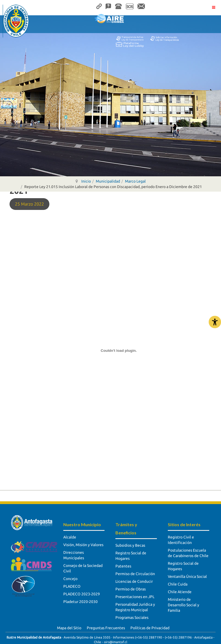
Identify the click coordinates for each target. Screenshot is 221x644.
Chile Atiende (180, 592)
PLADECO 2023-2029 (82, 594)
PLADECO (72, 586)
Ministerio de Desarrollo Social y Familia (183, 605)
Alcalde (70, 537)
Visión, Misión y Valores (83, 545)
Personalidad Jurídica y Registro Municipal (135, 607)
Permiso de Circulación (135, 574)
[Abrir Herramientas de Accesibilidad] (215, 322)
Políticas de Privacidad (150, 628)
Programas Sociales (132, 617)
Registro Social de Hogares (131, 556)
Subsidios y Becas (130, 545)
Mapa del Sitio (69, 628)
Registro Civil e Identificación (181, 540)
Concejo (70, 579)
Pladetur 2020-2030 (80, 602)
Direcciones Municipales (74, 555)
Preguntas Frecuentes (106, 628)
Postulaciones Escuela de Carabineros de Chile (188, 553)
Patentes (123, 566)
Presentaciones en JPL (135, 597)
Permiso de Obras (131, 589)
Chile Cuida (178, 584)
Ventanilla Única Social (187, 576)
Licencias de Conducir (134, 581)
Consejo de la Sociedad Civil (83, 568)
